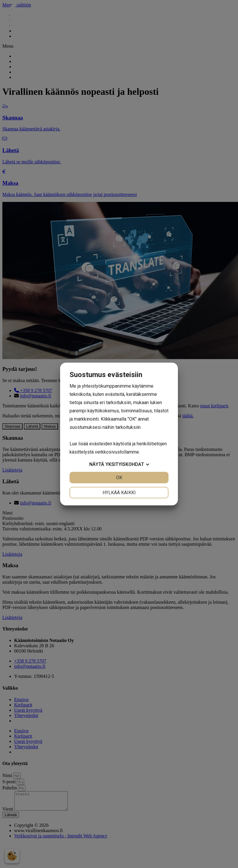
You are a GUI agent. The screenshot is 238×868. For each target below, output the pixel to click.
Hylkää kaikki (119, 493)
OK (119, 478)
